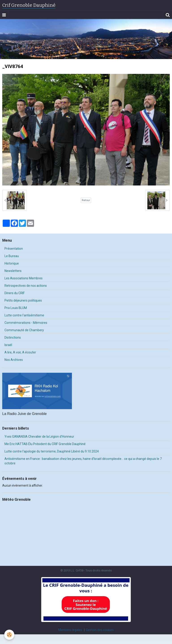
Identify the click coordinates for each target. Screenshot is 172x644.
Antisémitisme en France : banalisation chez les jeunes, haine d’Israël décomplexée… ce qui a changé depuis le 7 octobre (83, 461)
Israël (8, 345)
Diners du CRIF (15, 293)
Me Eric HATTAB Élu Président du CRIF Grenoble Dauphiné (45, 444)
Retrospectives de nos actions (26, 286)
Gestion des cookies (100, 630)
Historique (12, 263)
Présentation (14, 249)
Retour (86, 200)
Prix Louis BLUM (16, 308)
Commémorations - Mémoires (26, 323)
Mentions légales (70, 630)
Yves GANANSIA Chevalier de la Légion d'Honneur (39, 437)
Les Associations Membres (24, 278)
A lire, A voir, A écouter (20, 352)
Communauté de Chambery (24, 330)
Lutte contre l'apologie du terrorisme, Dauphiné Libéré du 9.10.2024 (52, 451)
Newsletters (13, 271)
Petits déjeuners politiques (23, 300)
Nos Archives (14, 360)
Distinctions (13, 337)
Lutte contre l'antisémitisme (24, 315)
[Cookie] (10, 635)
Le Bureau (12, 256)
